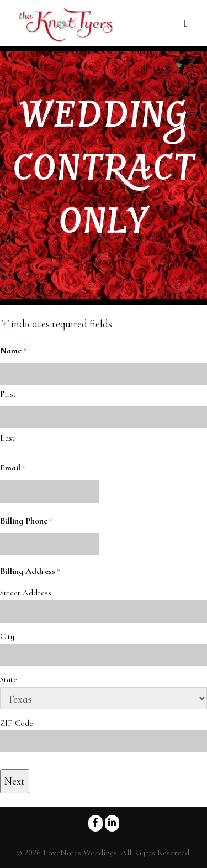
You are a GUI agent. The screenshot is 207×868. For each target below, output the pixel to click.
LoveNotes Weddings (80, 853)
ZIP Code (17, 723)
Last (7, 438)
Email (13, 468)
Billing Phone (26, 521)
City (7, 636)
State (9, 679)
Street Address (26, 593)
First (8, 394)
